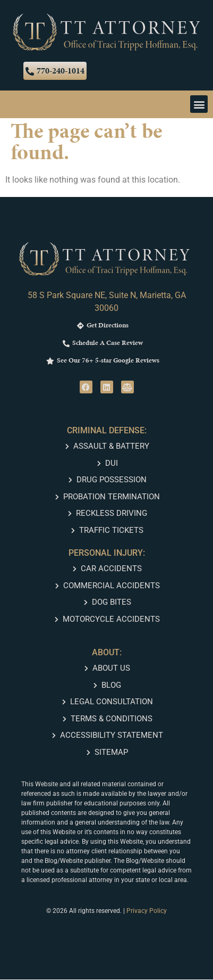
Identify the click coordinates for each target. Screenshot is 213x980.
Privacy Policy (147, 911)
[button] (199, 105)
